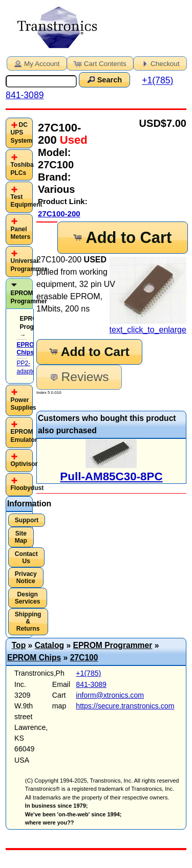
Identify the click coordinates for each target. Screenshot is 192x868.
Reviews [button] (79, 377)
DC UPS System (21, 133)
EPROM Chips (34, 658)
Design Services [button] (28, 598)
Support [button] (27, 520)
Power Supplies (23, 404)
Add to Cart (122, 238)
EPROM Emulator (24, 436)
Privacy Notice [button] (26, 577)
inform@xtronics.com (110, 695)
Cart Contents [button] (99, 63)
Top (19, 645)
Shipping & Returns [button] (28, 621)
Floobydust (27, 488)
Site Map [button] (21, 537)
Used (72, 140)
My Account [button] (36, 63)
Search (103, 79)
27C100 (84, 658)
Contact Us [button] (26, 558)
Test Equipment (26, 201)
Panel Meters (20, 233)
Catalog (49, 645)
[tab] (19, 133)
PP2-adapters (28, 367)
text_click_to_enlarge (148, 295)
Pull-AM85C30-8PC (111, 476)
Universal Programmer (28, 265)
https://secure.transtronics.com (125, 706)
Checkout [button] (159, 63)
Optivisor (24, 464)
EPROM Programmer (28, 297)
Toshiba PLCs (22, 169)
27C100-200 (59, 214)
